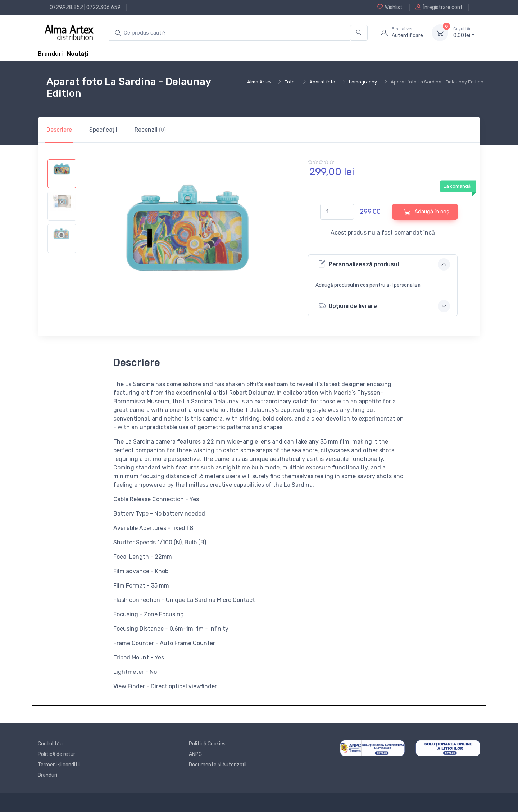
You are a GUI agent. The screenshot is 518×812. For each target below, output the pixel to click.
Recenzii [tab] (150, 130)
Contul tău (50, 744)
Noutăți (78, 54)
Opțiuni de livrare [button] (348, 306)
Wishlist (390, 7)
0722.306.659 (103, 7)
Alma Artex (259, 82)
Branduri (50, 54)
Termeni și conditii (59, 765)
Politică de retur (56, 754)
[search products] (230, 33)
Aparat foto (322, 82)
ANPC (195, 754)
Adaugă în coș (426, 212)
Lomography (363, 82)
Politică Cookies (207, 744)
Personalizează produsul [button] (359, 264)
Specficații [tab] (103, 130)
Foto (290, 82)
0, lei (464, 32)
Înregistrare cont (439, 7)
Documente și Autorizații (218, 765)
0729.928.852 (66, 7)
